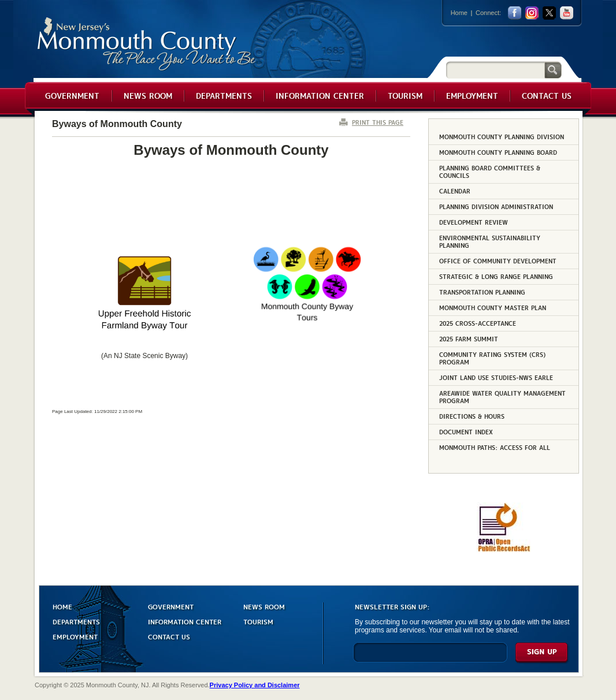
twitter (549, 13)
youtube (567, 13)
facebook (515, 13)
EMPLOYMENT (75, 636)
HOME (62, 606)
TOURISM (258, 621)
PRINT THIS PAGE (378, 122)
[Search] (495, 70)
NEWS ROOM (264, 606)
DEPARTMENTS (76, 621)
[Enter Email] (430, 658)
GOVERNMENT (171, 606)
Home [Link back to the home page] (459, 13)
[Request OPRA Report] (504, 550)
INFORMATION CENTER (185, 621)
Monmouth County (147, 44)
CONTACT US (169, 636)
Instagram (532, 13)
